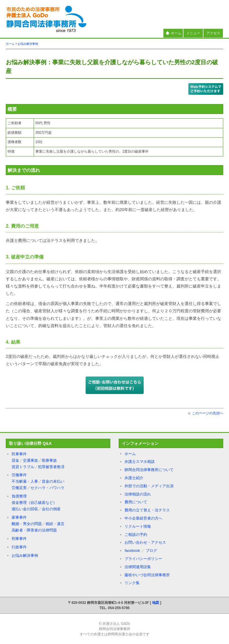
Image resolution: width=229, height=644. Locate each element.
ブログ (151, 551)
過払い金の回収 (25, 509)
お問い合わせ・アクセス (145, 542)
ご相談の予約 (136, 535)
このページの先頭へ (205, 413)
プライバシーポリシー (143, 559)
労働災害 (19, 488)
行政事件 (19, 547)
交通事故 (30, 460)
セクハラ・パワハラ (47, 488)
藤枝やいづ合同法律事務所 (147, 575)
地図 (156, 603)
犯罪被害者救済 (51, 467)
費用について (136, 502)
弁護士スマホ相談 (140, 462)
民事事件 (19, 454)
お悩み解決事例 (28, 44)
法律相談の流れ (138, 494)
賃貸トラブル (23, 467)
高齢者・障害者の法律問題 (34, 530)
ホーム (173, 33)
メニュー (193, 33)
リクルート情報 (138, 526)
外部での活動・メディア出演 (149, 486)
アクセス (213, 33)
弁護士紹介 (134, 478)
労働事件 (19, 475)
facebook (132, 551)
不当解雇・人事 (25, 481)
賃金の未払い (53, 481)
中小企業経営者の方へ (143, 518)
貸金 (15, 460)
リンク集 (132, 583)
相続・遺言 (55, 524)
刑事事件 (19, 539)
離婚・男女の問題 (27, 524)
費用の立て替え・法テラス (147, 510)
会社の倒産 (51, 509)
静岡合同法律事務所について (149, 470)
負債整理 (19, 496)
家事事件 (19, 517)
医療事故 (49, 460)
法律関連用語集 (138, 567)
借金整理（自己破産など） (34, 503)
